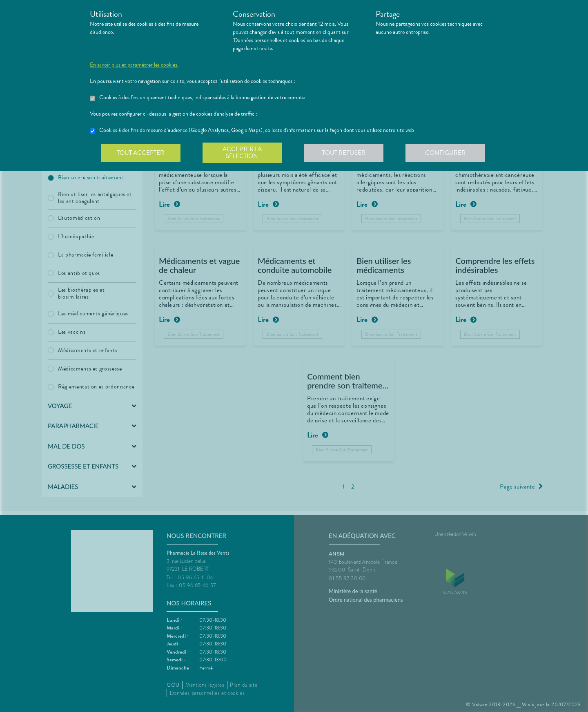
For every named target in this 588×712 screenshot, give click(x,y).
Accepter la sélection (243, 153)
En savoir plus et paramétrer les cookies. (134, 65)
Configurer (447, 153)
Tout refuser (345, 153)
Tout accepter (141, 153)
